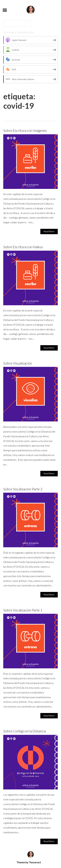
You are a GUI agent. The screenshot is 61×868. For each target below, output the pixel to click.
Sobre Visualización (18, 363)
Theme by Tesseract (29, 862)
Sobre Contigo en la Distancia (25, 731)
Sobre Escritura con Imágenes (25, 130)
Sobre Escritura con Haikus (23, 247)
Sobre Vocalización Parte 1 (23, 610)
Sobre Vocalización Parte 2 (23, 489)
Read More (49, 231)
